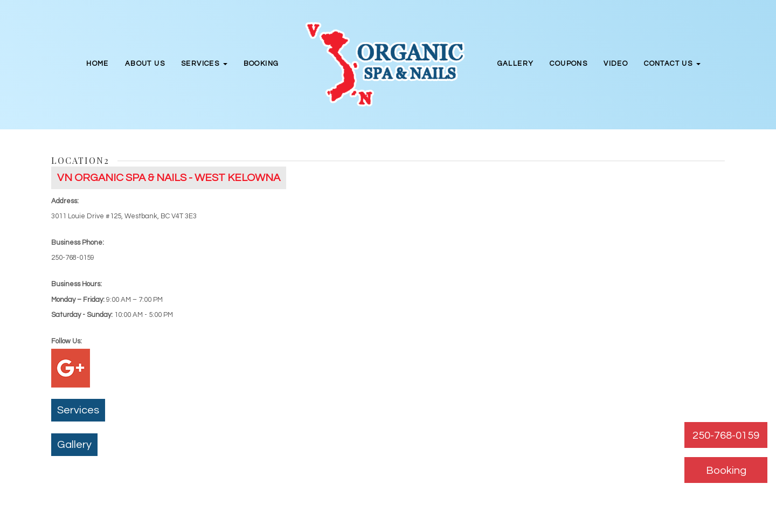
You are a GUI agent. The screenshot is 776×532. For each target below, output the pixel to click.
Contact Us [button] (672, 64)
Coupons (569, 64)
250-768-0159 (726, 436)
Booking (261, 64)
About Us (145, 64)
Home (98, 64)
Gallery (516, 64)
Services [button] (204, 64)
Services (78, 410)
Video (616, 64)
